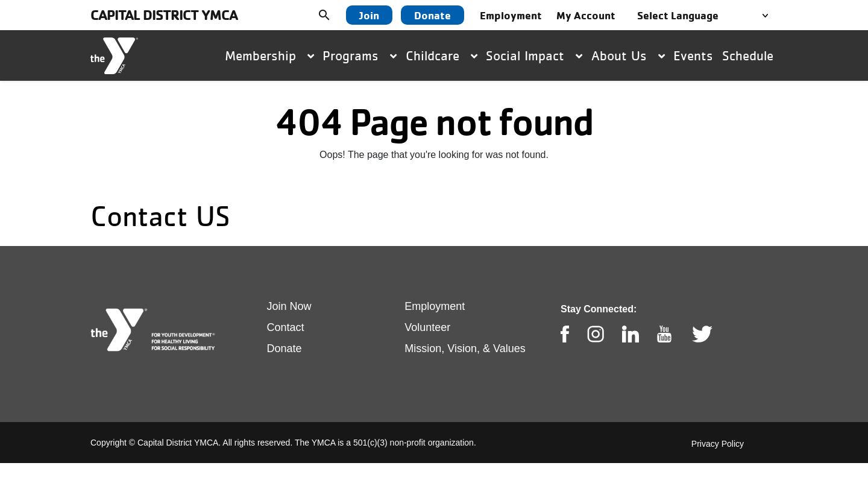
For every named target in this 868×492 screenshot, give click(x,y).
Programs (360, 55)
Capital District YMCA (164, 15)
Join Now (289, 306)
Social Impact (534, 55)
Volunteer (427, 327)
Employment (435, 306)
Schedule (748, 55)
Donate (432, 15)
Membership (269, 55)
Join (369, 15)
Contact (286, 327)
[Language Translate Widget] (706, 15)
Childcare (442, 55)
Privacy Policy (718, 444)
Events (693, 55)
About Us (628, 55)
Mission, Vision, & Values (465, 348)
